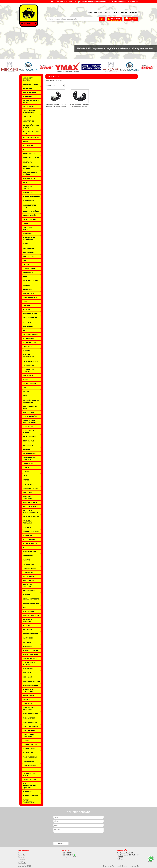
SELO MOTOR (27, 642)
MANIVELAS (27, 527)
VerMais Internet (115, 866)
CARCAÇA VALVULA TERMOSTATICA (30, 239)
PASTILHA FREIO (28, 564)
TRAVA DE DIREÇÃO (30, 765)
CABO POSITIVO (28, 201)
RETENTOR (27, 626)
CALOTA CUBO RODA (30, 219)
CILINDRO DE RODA (30, 269)
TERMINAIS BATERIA (30, 745)
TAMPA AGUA (27, 704)
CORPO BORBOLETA (30, 297)
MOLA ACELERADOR (30, 544)
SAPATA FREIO (28, 638)
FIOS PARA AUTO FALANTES (29, 370)
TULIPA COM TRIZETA (30, 780)
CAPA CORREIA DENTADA (28, 229)
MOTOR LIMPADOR (29, 552)
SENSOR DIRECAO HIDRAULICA (29, 664)
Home (90, 12)
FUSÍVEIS (26, 392)
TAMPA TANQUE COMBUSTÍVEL (28, 735)
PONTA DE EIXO (28, 581)
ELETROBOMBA (28, 338)
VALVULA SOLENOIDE (30, 796)
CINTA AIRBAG (28, 273)
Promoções (98, 12)
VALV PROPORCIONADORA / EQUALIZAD (30, 786)
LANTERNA (27, 472)
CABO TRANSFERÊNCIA (31, 211)
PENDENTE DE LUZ (29, 568)
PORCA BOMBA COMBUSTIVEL (28, 586)
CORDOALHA (27, 289)
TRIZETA (26, 769)
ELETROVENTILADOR (30, 343)
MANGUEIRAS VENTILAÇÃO (28, 522)
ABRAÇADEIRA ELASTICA (28, 79)
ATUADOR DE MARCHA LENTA (31, 132)
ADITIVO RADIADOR (30, 92)
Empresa (107, 12)
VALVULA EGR (28, 792)
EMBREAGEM (27, 347)
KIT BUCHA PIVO (28, 441)
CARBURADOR (28, 234)
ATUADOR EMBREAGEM (31, 137)
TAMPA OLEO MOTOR (30, 722)
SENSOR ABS (27, 646)
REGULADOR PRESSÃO (31, 599)
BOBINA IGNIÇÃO (29, 154)
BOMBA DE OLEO (29, 178)
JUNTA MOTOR (28, 427)
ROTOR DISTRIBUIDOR (30, 634)
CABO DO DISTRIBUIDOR (31, 197)
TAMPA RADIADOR (29, 730)
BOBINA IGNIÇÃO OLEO (31, 158)
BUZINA (25, 182)
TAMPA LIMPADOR (29, 718)
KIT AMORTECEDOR (30, 437)
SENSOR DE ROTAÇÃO (31, 654)
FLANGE (26, 380)
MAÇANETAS (27, 484)
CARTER (26, 244)
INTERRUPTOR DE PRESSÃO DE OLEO (29, 422)
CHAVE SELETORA (29, 256)
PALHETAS (26, 560)
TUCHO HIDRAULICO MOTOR (30, 774)
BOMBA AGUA (28, 162)
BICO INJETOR (28, 146)
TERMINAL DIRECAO (30, 757)
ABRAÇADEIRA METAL (30, 84)
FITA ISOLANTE (28, 375)
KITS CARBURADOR (30, 453)
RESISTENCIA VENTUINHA (27, 621)
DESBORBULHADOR (30, 314)
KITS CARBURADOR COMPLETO (30, 458)
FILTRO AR (26, 351)
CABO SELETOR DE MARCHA (29, 206)
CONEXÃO (26, 285)
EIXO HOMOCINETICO (30, 334)
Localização (133, 12)
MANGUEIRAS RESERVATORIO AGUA (30, 512)
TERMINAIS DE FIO (29, 749)
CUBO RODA (27, 306)
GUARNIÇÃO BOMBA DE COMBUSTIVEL (31, 401)
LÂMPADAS (27, 468)
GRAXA (25, 396)
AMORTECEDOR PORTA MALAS (31, 102)
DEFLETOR (26, 310)
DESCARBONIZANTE (30, 318)
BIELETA (26, 150)
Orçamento (116, 12)
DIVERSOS (26, 330)
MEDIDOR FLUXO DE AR (31, 531)
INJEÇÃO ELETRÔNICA (31, 416)
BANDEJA (26, 141)
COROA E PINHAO (29, 293)
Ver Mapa (120, 859)
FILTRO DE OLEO (29, 365)
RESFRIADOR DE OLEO (31, 615)
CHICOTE (26, 265)
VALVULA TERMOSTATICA (28, 801)
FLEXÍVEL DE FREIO (30, 384)
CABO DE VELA (28, 193)
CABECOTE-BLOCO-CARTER (30, 188)
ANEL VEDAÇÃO (28, 107)
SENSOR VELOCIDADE (30, 685)
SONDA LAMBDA (28, 695)
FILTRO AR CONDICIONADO (28, 356)
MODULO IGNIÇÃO (29, 539)
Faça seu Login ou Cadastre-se (125, 2)
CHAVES (26, 260)
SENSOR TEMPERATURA (31, 681)
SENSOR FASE (28, 669)
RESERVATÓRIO (28, 611)
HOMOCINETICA (28, 412)
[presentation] (69, 838)
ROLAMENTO (27, 630)
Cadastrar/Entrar (116, 20)
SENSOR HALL (28, 673)
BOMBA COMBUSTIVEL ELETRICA (31, 167)
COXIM (25, 301)
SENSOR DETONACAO (30, 659)
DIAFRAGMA (27, 322)
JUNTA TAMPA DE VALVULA (29, 432)
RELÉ (25, 607)
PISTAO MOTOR (28, 572)
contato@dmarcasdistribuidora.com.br (96, 2)
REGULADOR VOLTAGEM (31, 603)
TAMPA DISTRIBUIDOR (30, 714)
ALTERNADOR (28, 96)
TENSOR (26, 741)
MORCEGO (26, 548)
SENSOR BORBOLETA (30, 650)
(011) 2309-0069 (57, 2)
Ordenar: (48, 85)
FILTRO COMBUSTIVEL (30, 361)
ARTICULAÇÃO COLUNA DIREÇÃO (31, 126)
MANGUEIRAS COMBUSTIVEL (28, 497)
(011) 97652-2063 (71, 2)
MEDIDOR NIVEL (28, 535)
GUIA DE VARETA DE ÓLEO (30, 407)
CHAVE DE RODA (29, 248)
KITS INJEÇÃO (28, 464)
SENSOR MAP (27, 677)
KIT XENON (27, 449)
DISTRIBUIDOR (28, 326)
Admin (136, 866)
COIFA (25, 277)
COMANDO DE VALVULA (31, 281)
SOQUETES (27, 700)
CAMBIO (26, 223)
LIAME (25, 476)
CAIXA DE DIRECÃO (29, 215)
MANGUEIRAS (28, 492)
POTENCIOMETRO (29, 591)
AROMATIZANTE (28, 121)
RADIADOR (26, 595)
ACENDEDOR (27, 88)
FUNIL (25, 388)
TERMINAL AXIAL (29, 753)
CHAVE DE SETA (28, 252)
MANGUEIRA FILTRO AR (31, 488)
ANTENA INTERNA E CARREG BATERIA (30, 112)
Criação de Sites (128, 866)
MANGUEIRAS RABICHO (31, 507)
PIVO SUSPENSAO (29, 576)
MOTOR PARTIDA (29, 556)
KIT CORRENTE (28, 445)
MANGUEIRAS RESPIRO (31, 517)
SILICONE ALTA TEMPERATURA (28, 690)
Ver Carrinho (133, 18)
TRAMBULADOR (28, 761)
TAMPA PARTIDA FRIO (30, 726)
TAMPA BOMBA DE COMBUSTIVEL (29, 709)
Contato (124, 12)
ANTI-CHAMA (27, 117)
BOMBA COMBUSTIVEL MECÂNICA (31, 173)
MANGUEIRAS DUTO (30, 503)
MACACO (26, 480)
